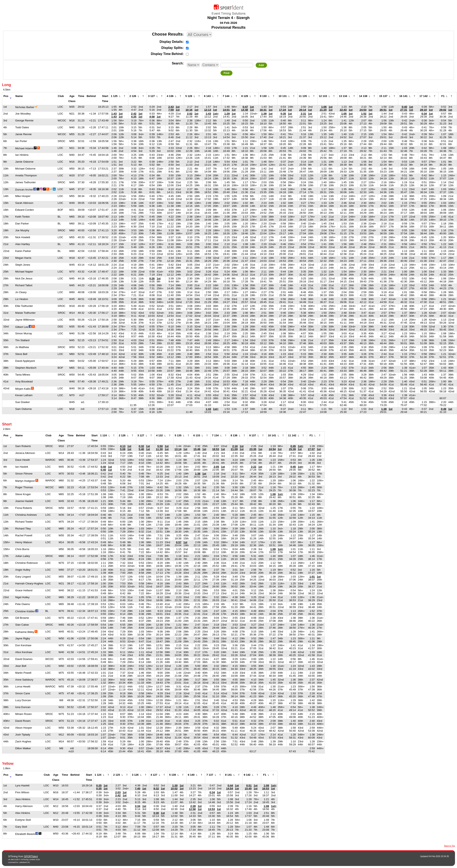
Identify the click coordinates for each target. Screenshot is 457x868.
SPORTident (31, 856)
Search (177, 63)
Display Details (171, 42)
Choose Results (167, 34)
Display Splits (172, 48)
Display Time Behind (167, 54)
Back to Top (450, 846)
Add (261, 65)
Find (226, 73)
